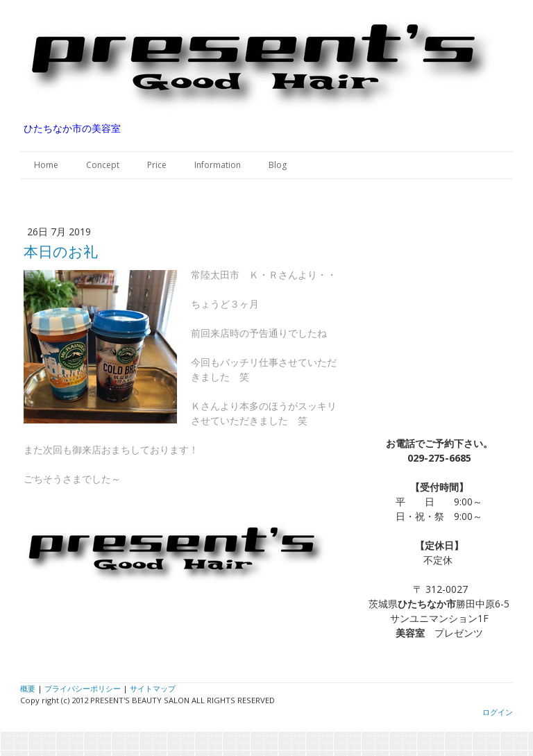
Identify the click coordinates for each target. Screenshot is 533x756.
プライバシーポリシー (83, 688)
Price (157, 165)
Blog (278, 165)
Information (218, 165)
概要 (28, 688)
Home (46, 165)
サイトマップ (153, 688)
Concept (103, 165)
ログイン (498, 712)
